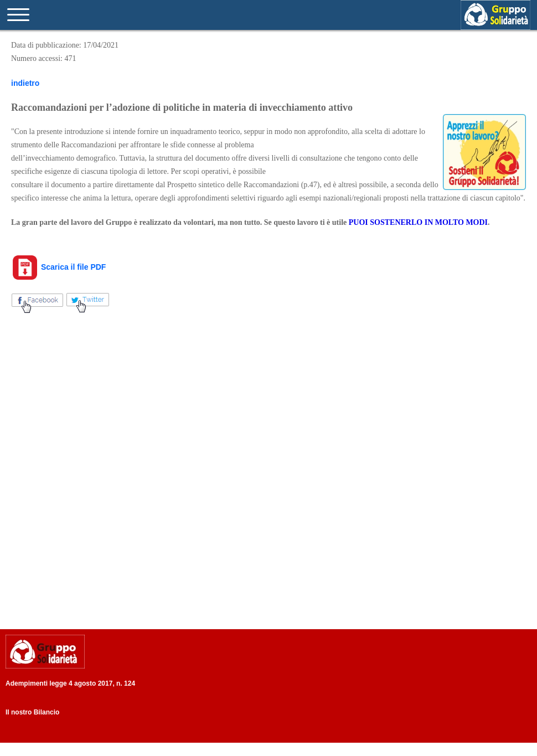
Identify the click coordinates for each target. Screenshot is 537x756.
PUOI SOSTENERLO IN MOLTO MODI (418, 222)
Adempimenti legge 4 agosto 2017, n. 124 (70, 683)
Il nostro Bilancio (32, 712)
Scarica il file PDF (58, 267)
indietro (25, 83)
